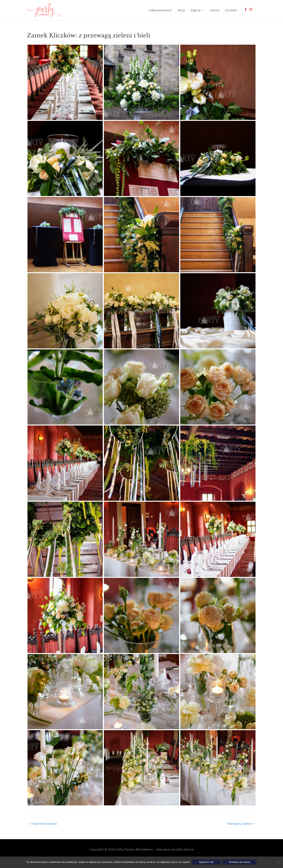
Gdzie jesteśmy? (161, 10)
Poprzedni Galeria (42, 824)
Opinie (215, 10)
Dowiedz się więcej (240, 862)
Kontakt (231, 10)
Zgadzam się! (206, 862)
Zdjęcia (195, 10)
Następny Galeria (242, 824)
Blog (181, 10)
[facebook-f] (246, 9)
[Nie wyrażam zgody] (278, 862)
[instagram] (251, 9)
